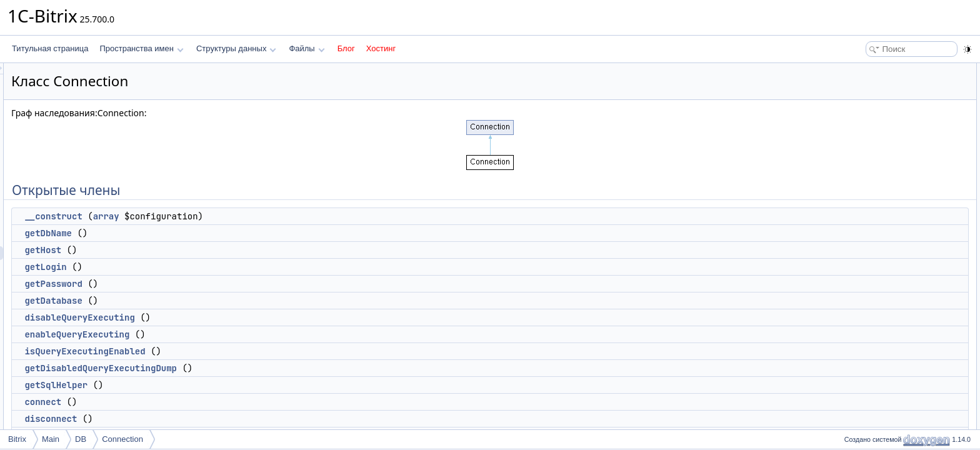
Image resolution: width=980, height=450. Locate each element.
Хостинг (381, 48)
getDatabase (209, 301)
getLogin (202, 267)
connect (199, 402)
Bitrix (17, 439)
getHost (199, 250)
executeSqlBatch (879, 372)
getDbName (204, 233)
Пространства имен (141, 48)
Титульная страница (50, 48)
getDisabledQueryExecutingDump (257, 368)
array (262, 216)
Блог (346, 48)
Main (51, 439)
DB (81, 439)
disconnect (207, 419)
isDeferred (868, 262)
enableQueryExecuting (233, 334)
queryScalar (871, 304)
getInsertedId (872, 359)
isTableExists (872, 414)
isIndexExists (872, 427)
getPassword (209, 284)
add (857, 331)
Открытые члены (870, 70)
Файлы (307, 48)
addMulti (865, 345)
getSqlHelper (212, 385)
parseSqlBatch (875, 386)
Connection (122, 439)
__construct (209, 216)
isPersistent (870, 276)
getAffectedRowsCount (889, 400)
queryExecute (873, 317)
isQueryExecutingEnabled (241, 351)
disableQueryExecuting (236, 317)
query (860, 290)
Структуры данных (236, 48)
